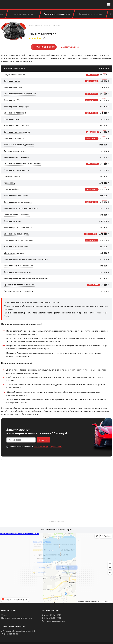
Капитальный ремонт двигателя (19, 145)
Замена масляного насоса (16, 196)
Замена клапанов (12, 81)
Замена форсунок (12, 119)
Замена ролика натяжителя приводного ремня (26, 278)
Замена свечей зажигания (16, 157)
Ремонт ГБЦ (9, 183)
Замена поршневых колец (16, 234)
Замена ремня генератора (16, 106)
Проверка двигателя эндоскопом (20, 285)
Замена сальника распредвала (18, 240)
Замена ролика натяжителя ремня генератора (26, 259)
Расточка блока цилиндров (17, 215)
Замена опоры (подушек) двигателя (21, 208)
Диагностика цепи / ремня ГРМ (19, 291)
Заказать (43, 440)
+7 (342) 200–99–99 (10, 634)
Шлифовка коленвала (14, 253)
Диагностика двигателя (15, 151)
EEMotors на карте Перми (56, 521)
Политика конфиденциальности (16, 618)
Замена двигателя (12, 221)
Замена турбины (12, 189)
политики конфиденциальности (48, 447)
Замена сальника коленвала (17, 126)
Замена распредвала (14, 138)
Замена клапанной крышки (17, 132)
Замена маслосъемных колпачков (20, 94)
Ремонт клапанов (12, 177)
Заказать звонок (70, 47)
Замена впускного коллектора (18, 227)
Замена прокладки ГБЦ (15, 113)
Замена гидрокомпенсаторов (18, 202)
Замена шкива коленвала (16, 247)
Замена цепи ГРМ (12, 100)
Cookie (4, 615)
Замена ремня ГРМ (13, 87)
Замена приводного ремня (17, 170)
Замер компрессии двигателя (18, 272)
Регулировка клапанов (15, 75)
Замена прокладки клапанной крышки (22, 164)
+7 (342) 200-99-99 (45, 47)
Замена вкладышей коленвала (18, 266)
